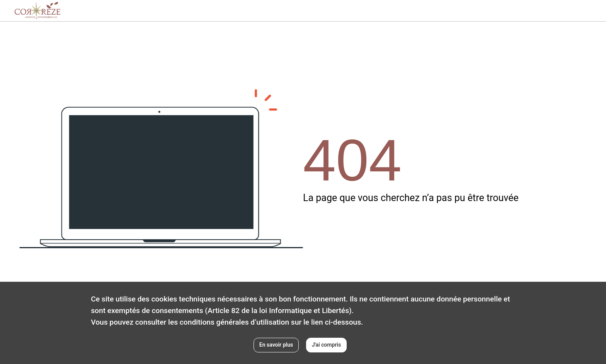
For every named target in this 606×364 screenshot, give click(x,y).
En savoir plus (276, 345)
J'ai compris (327, 345)
